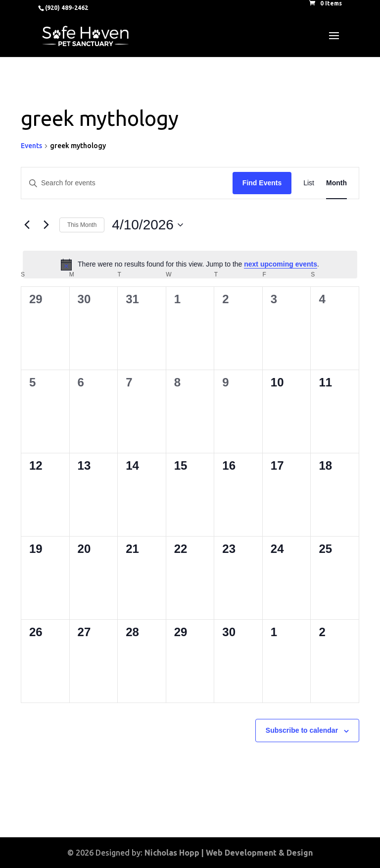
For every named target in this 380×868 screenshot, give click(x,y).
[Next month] (46, 225)
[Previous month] (27, 225)
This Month (82, 225)
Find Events (262, 183)
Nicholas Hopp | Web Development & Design (229, 853)
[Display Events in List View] (309, 183)
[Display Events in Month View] (336, 183)
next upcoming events (281, 264)
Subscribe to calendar (302, 730)
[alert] (190, 265)
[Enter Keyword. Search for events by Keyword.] (127, 183)
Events (31, 146)
